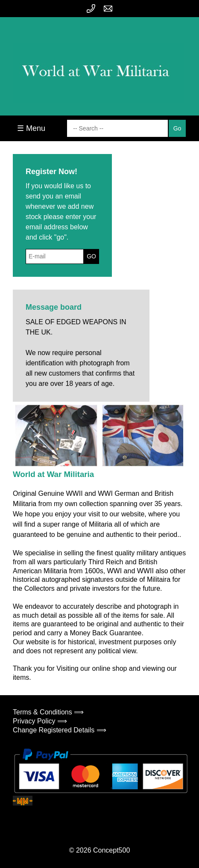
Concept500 (111, 850)
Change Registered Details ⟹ (60, 730)
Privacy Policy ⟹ (40, 721)
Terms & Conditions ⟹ (48, 712)
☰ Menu (31, 128)
